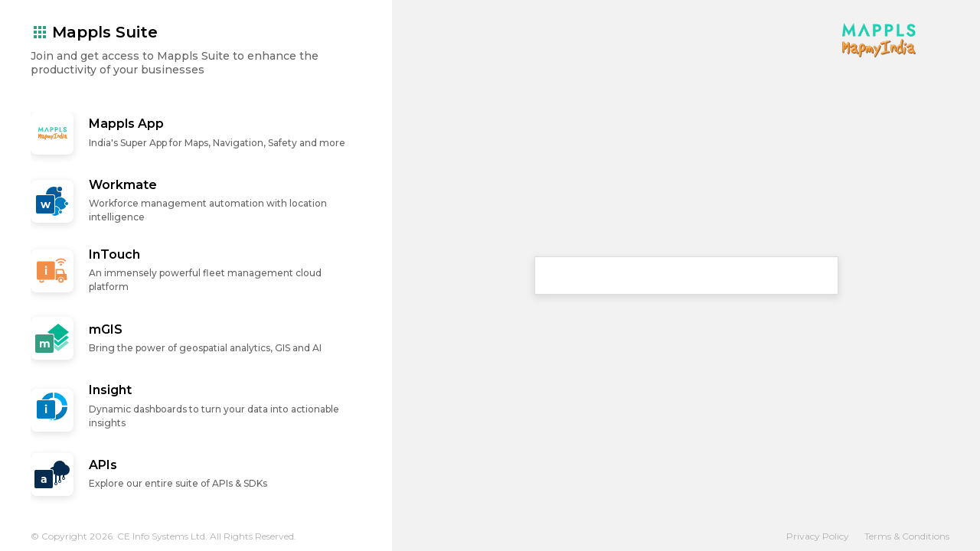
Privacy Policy (818, 536)
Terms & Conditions (907, 536)
